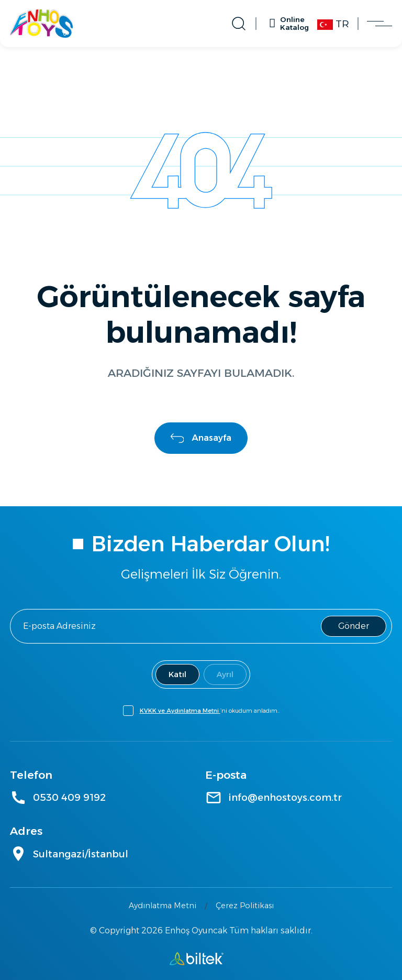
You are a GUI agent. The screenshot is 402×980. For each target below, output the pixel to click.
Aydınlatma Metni (163, 906)
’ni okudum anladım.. (210, 711)
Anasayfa (201, 438)
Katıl (177, 674)
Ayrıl (225, 674)
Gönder (354, 626)
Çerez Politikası (245, 906)
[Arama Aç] (245, 24)
